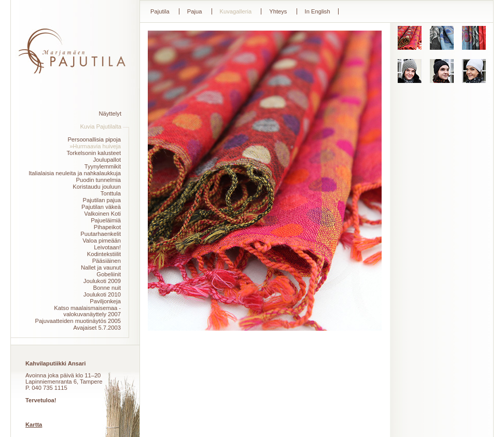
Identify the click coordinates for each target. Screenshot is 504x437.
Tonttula (111, 193)
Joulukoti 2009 (102, 281)
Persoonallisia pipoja (94, 139)
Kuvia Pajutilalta (101, 126)
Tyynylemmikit (103, 166)
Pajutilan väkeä (101, 207)
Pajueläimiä (106, 220)
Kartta (34, 425)
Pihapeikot (107, 227)
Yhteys (278, 11)
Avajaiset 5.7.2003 (97, 328)
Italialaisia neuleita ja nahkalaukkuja (75, 173)
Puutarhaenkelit (101, 234)
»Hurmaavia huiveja (95, 146)
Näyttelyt (110, 114)
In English (318, 11)
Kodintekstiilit (104, 254)
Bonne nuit (107, 288)
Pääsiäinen (107, 261)
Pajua (195, 11)
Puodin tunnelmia (99, 180)
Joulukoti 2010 (102, 294)
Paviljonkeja (105, 301)
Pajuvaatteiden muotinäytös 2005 (78, 321)
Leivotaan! (107, 247)
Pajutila (160, 11)
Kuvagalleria (236, 11)
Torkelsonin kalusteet (94, 153)
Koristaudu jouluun (97, 187)
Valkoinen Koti (102, 214)
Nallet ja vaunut (101, 267)
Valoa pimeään (102, 241)
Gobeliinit (109, 274)
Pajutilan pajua (102, 200)
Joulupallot (107, 160)
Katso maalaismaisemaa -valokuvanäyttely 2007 (87, 311)
